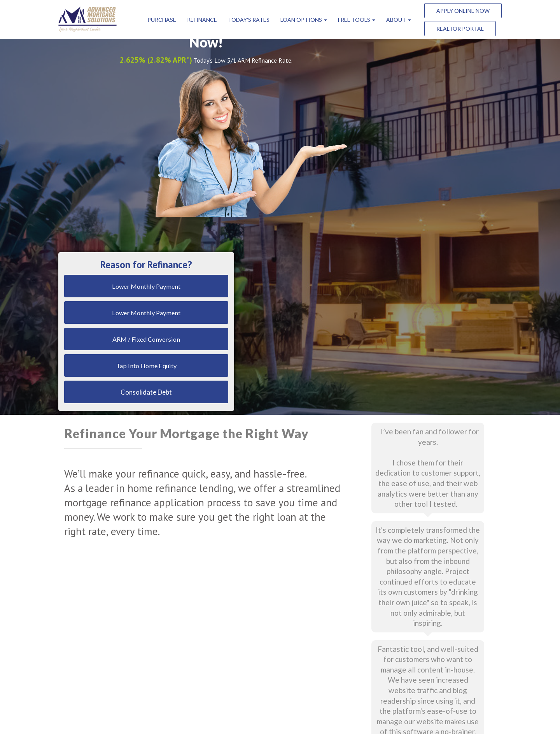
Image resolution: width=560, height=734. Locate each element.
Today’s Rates (249, 20)
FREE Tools (357, 20)
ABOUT (399, 20)
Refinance (202, 20)
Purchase (162, 20)
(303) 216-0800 (380, 650)
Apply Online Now (463, 11)
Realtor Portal (460, 29)
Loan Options (304, 20)
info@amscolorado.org (389, 609)
